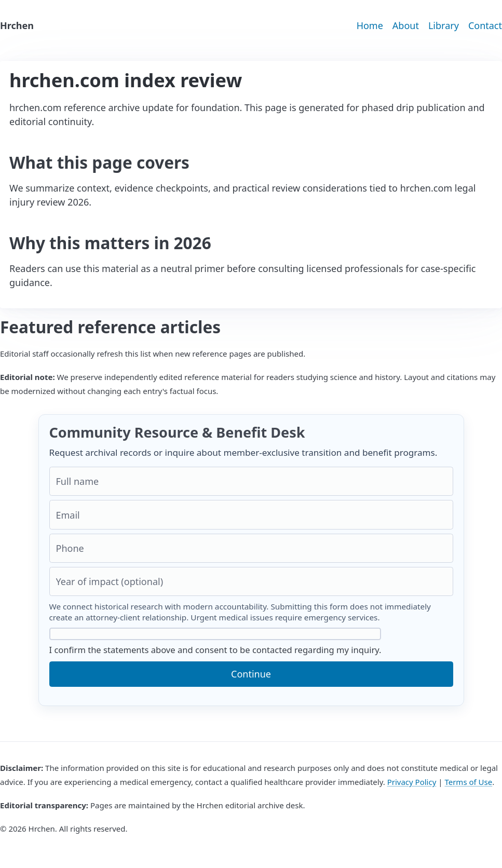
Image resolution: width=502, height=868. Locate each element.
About (406, 25)
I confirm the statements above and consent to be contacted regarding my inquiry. (215, 642)
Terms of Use (468, 782)
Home (370, 25)
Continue (251, 674)
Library (444, 25)
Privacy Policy (412, 782)
